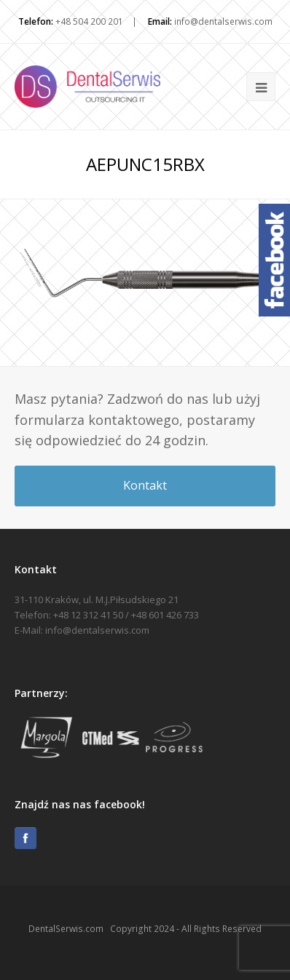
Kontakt (145, 485)
